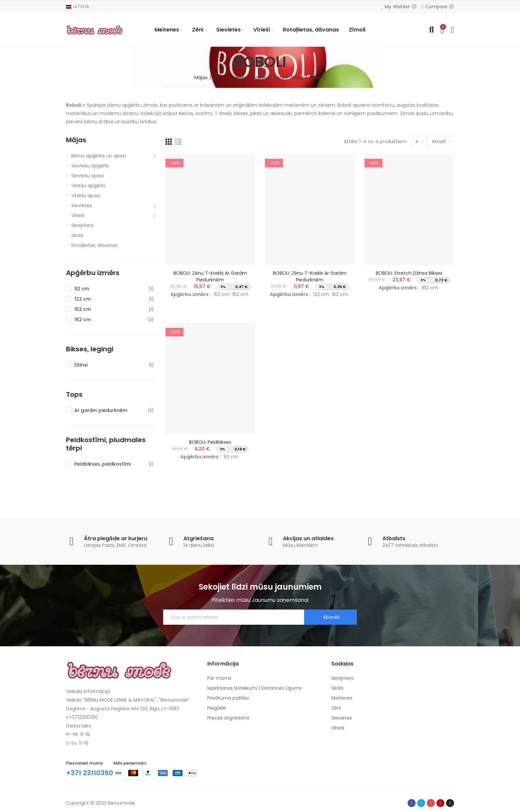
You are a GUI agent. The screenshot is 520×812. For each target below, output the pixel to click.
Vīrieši (78, 215)
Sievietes (82, 205)
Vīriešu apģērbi (88, 186)
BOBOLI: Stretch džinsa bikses (409, 273)
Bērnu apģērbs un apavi (99, 156)
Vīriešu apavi (86, 196)
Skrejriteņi (82, 225)
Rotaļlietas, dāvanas (94, 245)
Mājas (76, 140)
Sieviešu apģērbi (90, 166)
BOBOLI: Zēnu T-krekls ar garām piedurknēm (210, 276)
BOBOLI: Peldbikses (210, 442)
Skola (77, 235)
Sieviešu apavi (88, 176)
